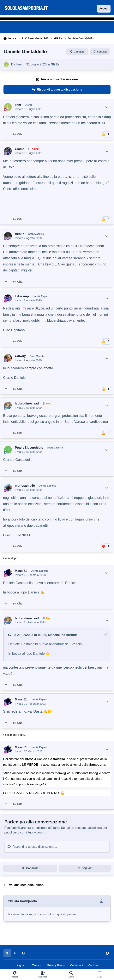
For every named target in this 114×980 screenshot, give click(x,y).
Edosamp (22, 296)
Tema (37, 965)
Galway (20, 356)
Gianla (20, 149)
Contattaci (77, 965)
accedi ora (95, 828)
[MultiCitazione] (6, 135)
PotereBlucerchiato (29, 448)
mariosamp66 (25, 486)
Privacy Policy (56, 965)
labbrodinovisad (27, 403)
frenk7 (20, 234)
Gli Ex (55, 64)
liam (19, 64)
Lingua (21, 965)
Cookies (93, 965)
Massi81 (21, 571)
